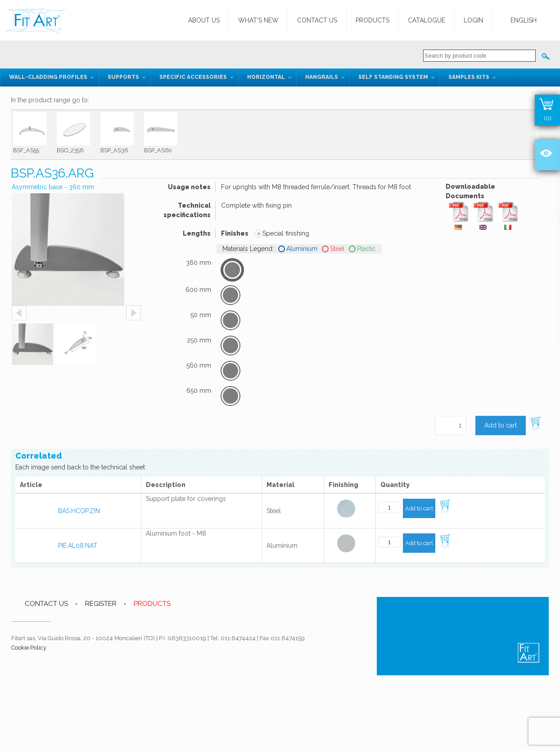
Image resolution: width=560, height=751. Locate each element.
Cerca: (546, 56)
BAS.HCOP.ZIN (79, 511)
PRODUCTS (152, 604)
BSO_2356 (70, 150)
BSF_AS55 (26, 150)
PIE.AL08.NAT (78, 546)
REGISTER (101, 604)
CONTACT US (46, 604)
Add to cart (501, 425)
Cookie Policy (29, 648)
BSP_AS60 (158, 150)
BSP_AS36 (114, 150)
